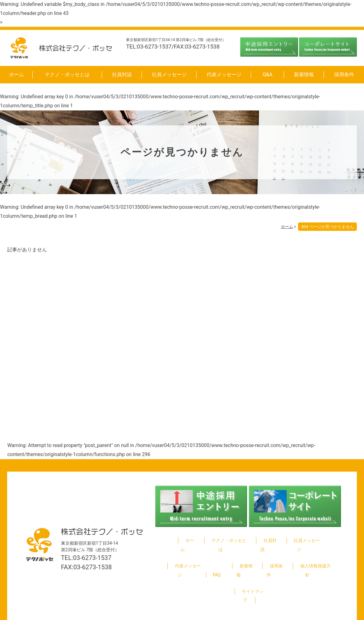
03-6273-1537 (92, 544)
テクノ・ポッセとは (67, 75)
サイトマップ (249, 574)
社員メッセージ (169, 75)
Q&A (267, 75)
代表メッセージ (224, 75)
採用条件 (344, 75)
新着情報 (304, 75)
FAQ (216, 557)
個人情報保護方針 (313, 557)
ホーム (16, 75)
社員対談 (122, 75)
